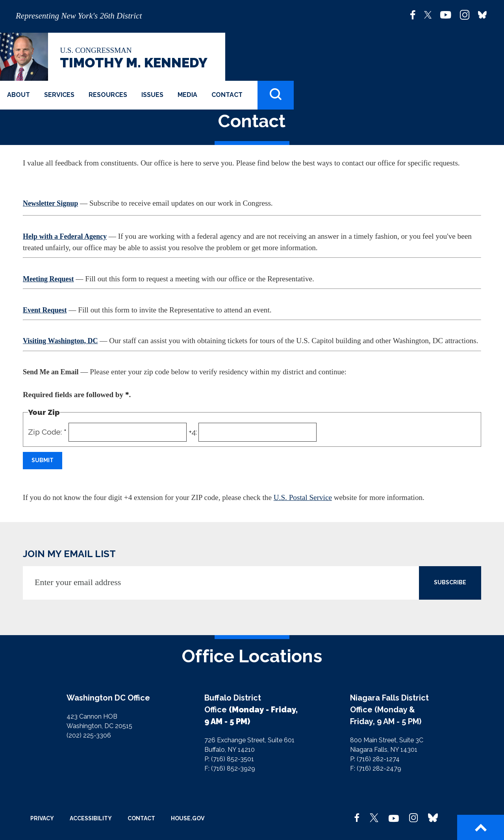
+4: (193, 432)
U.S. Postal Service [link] (303, 497)
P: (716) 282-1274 (375, 759)
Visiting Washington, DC (60, 341)
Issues (152, 95)
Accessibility (91, 818)
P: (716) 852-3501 (229, 759)
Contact (227, 95)
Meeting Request (48, 279)
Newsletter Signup (50, 203)
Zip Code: (47, 432)
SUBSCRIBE (450, 582)
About (19, 95)
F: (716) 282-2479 (376, 768)
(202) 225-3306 (89, 735)
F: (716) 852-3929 (230, 768)
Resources (108, 95)
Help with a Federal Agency (65, 236)
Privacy (42, 818)
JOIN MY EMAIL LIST (69, 554)
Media (187, 95)
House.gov (188, 818)
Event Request (45, 310)
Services (59, 95)
